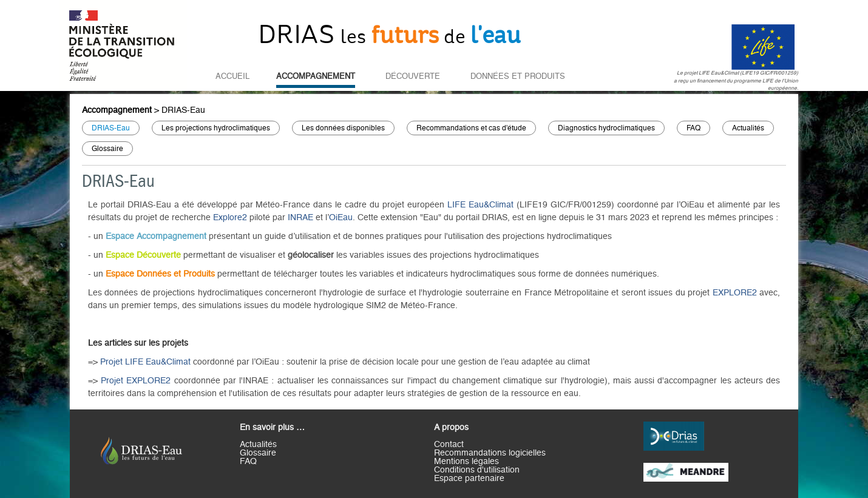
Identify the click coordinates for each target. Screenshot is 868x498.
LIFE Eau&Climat (480, 205)
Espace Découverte (143, 255)
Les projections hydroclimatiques (216, 128)
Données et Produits (518, 76)
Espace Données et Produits (160, 274)
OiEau (341, 218)
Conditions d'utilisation (477, 470)
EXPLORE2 (736, 293)
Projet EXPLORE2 (136, 381)
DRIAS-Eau (183, 110)
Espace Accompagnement (156, 237)
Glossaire (107, 149)
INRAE (302, 218)
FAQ (693, 128)
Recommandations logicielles (490, 453)
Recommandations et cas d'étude (471, 128)
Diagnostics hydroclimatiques (606, 128)
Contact (449, 445)
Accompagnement (316, 76)
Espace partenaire (469, 479)
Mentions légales (466, 462)
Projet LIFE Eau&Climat (145, 362)
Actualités (748, 128)
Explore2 (231, 218)
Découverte (413, 76)
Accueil (232, 76)
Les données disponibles (343, 128)
